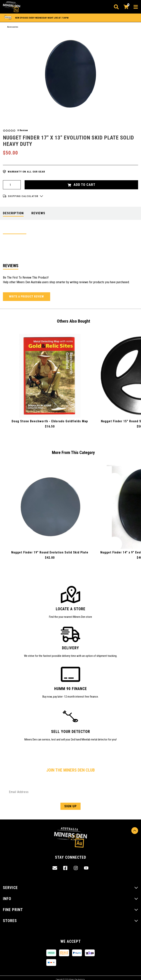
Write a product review (27, 297)
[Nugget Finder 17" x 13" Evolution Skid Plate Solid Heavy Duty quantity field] (12, 185)
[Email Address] (70, 792)
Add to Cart (81, 185)
